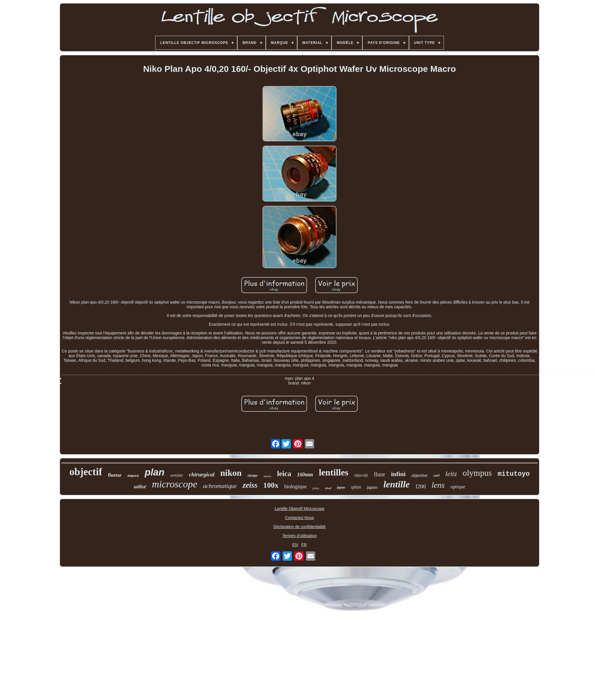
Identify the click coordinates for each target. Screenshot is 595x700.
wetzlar (177, 475)
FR (304, 545)
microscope (175, 484)
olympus (477, 473)
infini (398, 474)
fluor (379, 474)
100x (271, 485)
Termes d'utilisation (300, 536)
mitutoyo (513, 474)
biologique (295, 487)
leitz (451, 474)
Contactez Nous (300, 518)
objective (419, 475)
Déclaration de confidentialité (300, 527)
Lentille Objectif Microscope (299, 509)
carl (436, 475)
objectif (86, 472)
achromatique (220, 486)
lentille (397, 484)
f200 (421, 486)
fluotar (115, 475)
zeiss (250, 485)
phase (316, 488)
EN (295, 545)
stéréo (267, 476)
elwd (328, 488)
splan (356, 487)
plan (155, 472)
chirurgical (202, 474)
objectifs (361, 475)
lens (438, 485)
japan (341, 487)
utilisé (140, 487)
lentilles (334, 472)
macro (133, 476)
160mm (305, 475)
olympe (253, 475)
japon (372, 487)
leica (284, 474)
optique (458, 487)
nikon (231, 473)
